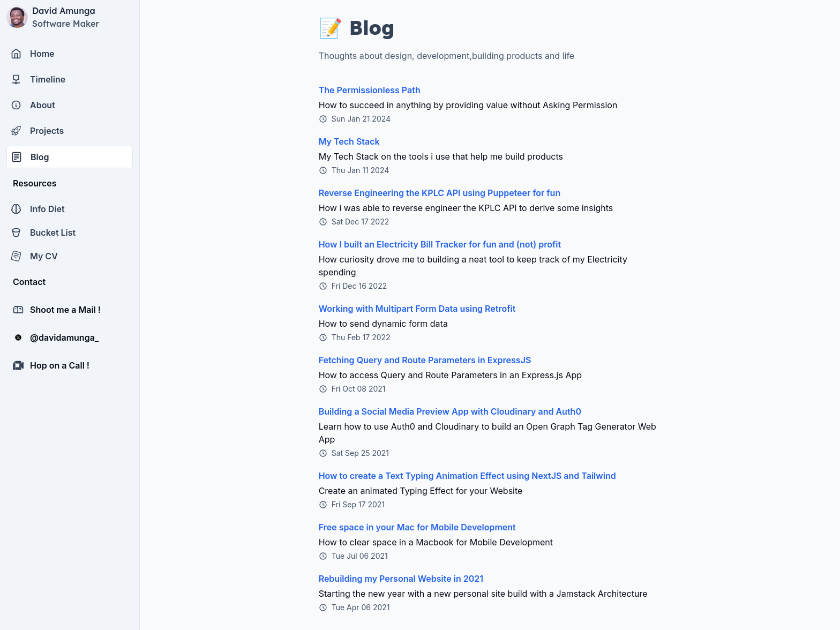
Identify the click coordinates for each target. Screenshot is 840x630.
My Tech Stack (349, 141)
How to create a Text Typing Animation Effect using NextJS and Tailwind (467, 476)
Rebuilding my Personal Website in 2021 (401, 579)
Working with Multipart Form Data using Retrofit (417, 309)
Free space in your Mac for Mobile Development (417, 527)
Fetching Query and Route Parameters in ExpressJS (425, 360)
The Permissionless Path (370, 90)
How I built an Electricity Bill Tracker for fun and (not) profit (440, 244)
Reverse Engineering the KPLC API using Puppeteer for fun (440, 193)
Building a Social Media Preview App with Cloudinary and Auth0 (450, 411)
